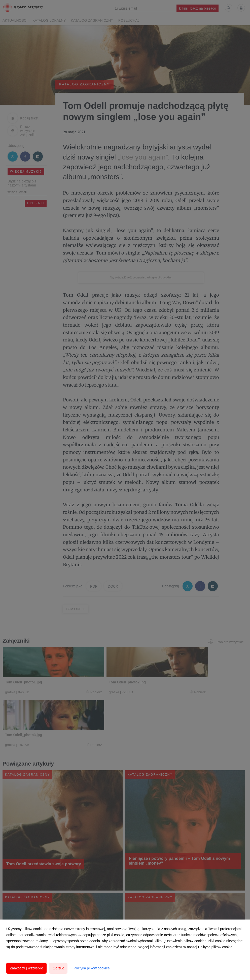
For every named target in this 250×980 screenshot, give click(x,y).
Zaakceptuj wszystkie (26, 968)
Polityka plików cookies (92, 968)
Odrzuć (58, 968)
